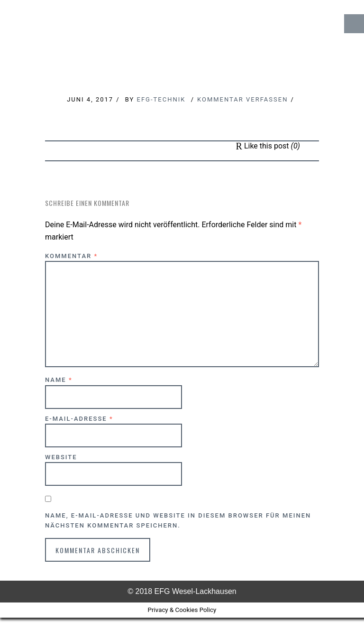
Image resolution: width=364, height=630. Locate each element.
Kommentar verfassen (242, 99)
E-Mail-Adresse (79, 419)
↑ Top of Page (328, 596)
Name (59, 380)
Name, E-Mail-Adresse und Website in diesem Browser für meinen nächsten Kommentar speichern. (178, 520)
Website (61, 457)
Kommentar (71, 256)
